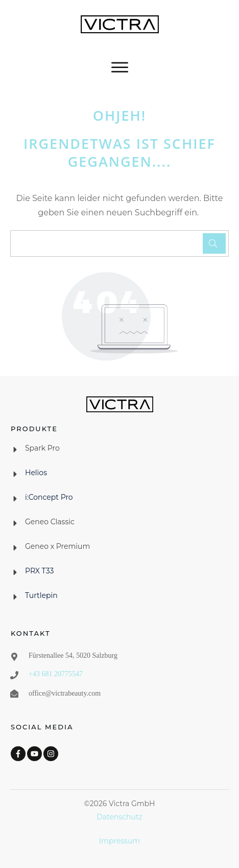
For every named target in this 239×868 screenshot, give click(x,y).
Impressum (119, 841)
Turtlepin (41, 595)
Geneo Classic (50, 522)
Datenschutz (119, 817)
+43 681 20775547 (56, 674)
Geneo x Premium (57, 546)
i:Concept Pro (49, 497)
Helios (36, 473)
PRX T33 (40, 571)
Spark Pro (42, 448)
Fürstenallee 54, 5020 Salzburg (73, 655)
